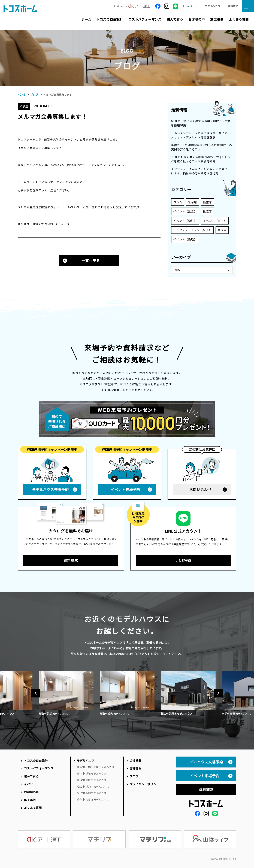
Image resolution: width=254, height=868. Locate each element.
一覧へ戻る (91, 261)
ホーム (86, 19)
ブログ (34, 95)
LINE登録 (183, 559)
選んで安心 (175, 19)
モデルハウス (213, 6)
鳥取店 (222, 230)
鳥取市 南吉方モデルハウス (93, 798)
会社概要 (136, 759)
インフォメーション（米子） (192, 230)
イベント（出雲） (185, 211)
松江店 (207, 211)
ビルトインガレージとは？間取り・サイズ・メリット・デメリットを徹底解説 (201, 135)
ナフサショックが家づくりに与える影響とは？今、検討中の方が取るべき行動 (199, 171)
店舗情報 (136, 767)
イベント (192, 6)
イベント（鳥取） (185, 239)
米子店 (192, 202)
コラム (178, 202)
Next (218, 692)
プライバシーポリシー (144, 783)
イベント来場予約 (125, 488)
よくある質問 (239, 19)
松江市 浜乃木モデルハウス (93, 785)
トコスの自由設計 (110, 19)
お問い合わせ (200, 488)
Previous (36, 692)
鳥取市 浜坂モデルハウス (92, 772)
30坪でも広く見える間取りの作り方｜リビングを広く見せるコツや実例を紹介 (201, 159)
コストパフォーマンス (145, 19)
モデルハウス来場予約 (50, 488)
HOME (21, 95)
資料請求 (233, 6)
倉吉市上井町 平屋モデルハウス (96, 766)
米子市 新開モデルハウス (92, 792)
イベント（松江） (185, 221)
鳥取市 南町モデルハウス (92, 779)
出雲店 (207, 202)
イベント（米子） (215, 221)
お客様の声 (197, 19)
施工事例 (217, 19)
